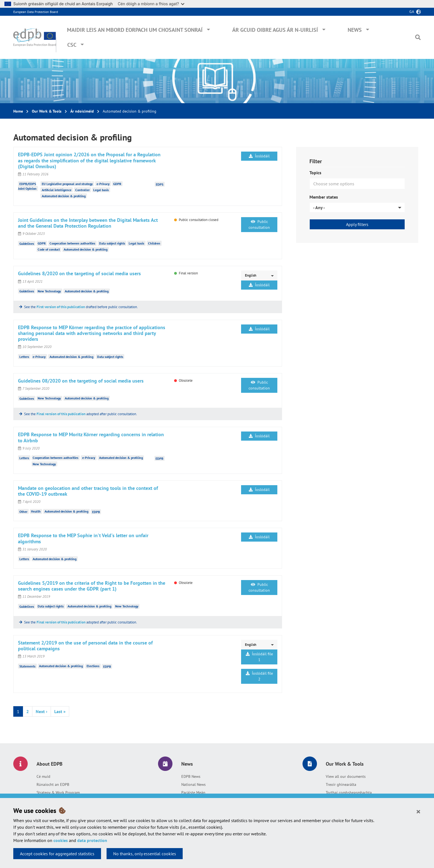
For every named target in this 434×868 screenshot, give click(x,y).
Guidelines (27, 243)
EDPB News (191, 776)
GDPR (117, 184)
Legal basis (101, 190)
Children (154, 243)
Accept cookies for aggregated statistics (57, 854)
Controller (82, 190)
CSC (72, 45)
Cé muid (43, 776)
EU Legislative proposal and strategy (67, 184)
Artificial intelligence (57, 190)
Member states (324, 197)
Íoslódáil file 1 (259, 657)
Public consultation (259, 224)
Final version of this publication (61, 414)
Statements (27, 666)
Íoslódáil (259, 156)
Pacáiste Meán (193, 792)
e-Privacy (103, 184)
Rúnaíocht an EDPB (53, 784)
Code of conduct (49, 249)
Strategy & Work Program (58, 792)
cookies (61, 840)
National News (193, 784)
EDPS (160, 184)
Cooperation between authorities (72, 243)
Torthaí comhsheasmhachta (349, 792)
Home (18, 111)
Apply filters (357, 224)
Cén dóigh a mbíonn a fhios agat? (151, 4)
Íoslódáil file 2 (259, 676)
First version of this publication (61, 307)
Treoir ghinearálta (341, 784)
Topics (315, 173)
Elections (93, 666)
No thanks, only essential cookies (145, 854)
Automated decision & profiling (64, 196)
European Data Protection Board (36, 12)
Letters (24, 357)
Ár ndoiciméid (82, 111)
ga (412, 12)
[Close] (418, 811)
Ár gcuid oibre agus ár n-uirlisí (275, 30)
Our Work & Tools (47, 111)
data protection (92, 840)
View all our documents (346, 776)
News (355, 30)
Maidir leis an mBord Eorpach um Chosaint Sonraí (135, 30)
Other (23, 511)
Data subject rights (112, 243)
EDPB (159, 458)
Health (36, 511)
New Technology (49, 291)
